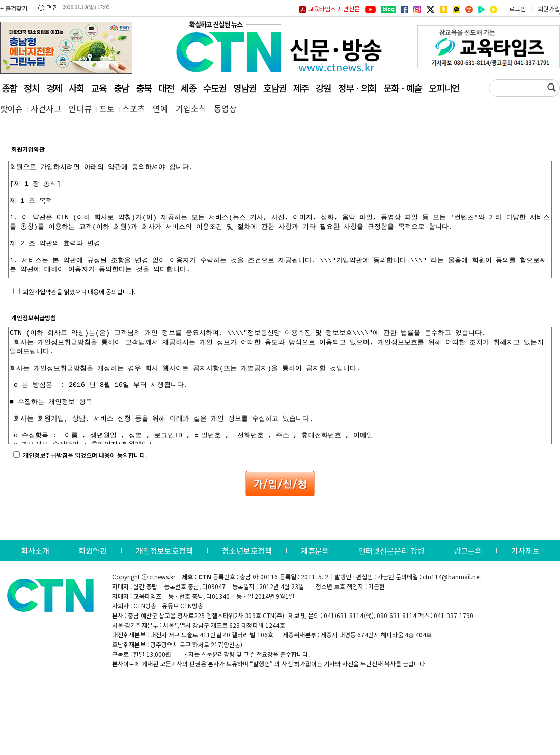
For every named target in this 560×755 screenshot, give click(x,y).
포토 (107, 108)
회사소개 (35, 596)
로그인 (517, 8)
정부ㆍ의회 (357, 88)
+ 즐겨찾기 (14, 8)
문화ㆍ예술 (402, 88)
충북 (144, 88)
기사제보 (525, 596)
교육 (99, 88)
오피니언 (444, 88)
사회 (76, 88)
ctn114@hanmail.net (452, 622)
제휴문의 (315, 596)
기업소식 (191, 108)
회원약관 (93, 596)
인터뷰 (80, 108)
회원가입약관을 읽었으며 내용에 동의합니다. (79, 314)
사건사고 (46, 108)
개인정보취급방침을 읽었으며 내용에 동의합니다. (85, 501)
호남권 (275, 88)
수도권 (215, 88)
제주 (301, 88)
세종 (188, 88)
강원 (323, 88)
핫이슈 (11, 108)
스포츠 (134, 108)
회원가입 (549, 8)
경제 (54, 88)
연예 (160, 108)
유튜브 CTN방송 (183, 651)
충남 (121, 88)
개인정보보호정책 (164, 596)
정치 (32, 88)
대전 (166, 88)
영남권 (245, 88)
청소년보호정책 (247, 596)
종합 (9, 88)
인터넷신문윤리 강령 (391, 596)
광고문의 (468, 596)
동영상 (225, 108)
